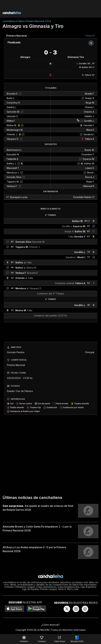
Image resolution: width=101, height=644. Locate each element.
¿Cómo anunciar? (51, 625)
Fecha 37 (90, 36)
